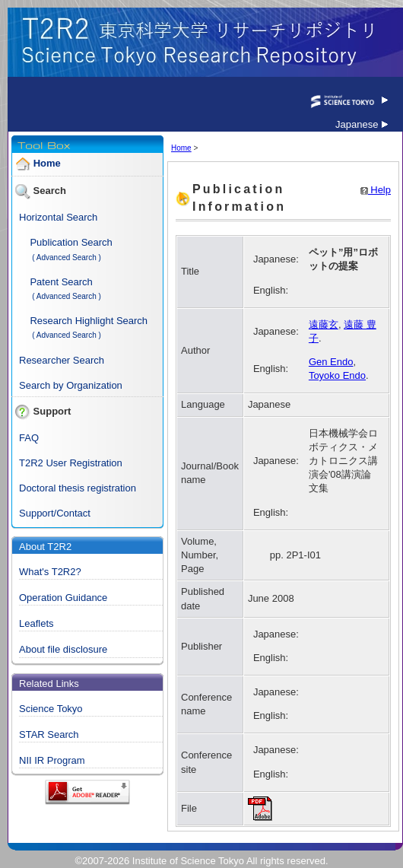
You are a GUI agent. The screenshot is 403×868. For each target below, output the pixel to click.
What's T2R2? (50, 572)
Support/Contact (55, 513)
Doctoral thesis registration (78, 488)
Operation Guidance (63, 598)
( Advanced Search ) (67, 258)
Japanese (362, 124)
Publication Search (71, 242)
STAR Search (49, 734)
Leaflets (36, 623)
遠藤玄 (324, 324)
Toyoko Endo (337, 375)
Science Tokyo (51, 709)
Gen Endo (331, 362)
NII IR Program (52, 760)
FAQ (29, 438)
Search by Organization (71, 385)
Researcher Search (62, 360)
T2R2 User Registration (71, 463)
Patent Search (61, 282)
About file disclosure (63, 649)
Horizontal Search (58, 217)
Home (47, 164)
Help (376, 190)
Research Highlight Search (89, 321)
